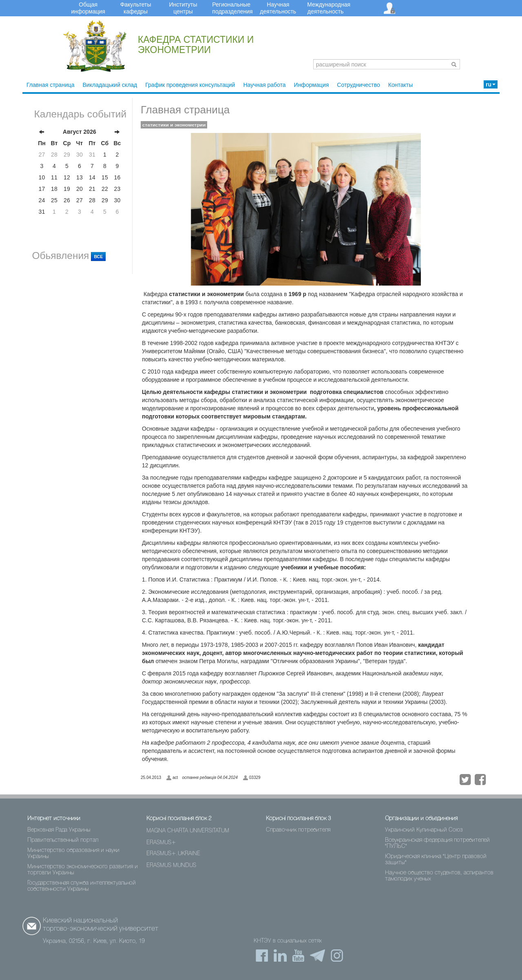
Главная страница (51, 85)
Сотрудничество (358, 85)
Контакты (400, 85)
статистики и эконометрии (174, 125)
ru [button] (491, 84)
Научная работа (264, 85)
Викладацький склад (110, 85)
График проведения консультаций (190, 85)
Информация (312, 85)
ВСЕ (98, 257)
